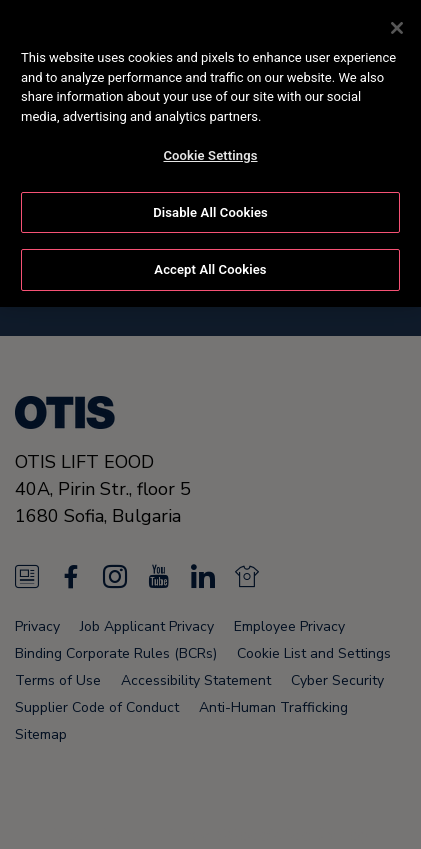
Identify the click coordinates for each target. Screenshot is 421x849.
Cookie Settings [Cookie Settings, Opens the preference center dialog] (210, 151)
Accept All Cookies (210, 266)
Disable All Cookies (210, 208)
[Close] (397, 24)
